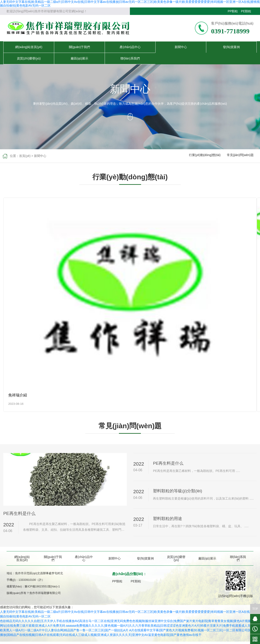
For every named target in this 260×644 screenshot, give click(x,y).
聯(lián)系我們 (130, 58)
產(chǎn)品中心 (130, 47)
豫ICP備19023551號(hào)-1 (42, 589)
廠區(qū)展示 (80, 58)
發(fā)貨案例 (231, 47)
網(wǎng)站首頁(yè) (29, 47)
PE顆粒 (246, 11)
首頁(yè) (25, 156)
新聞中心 (181, 47)
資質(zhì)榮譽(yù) (29, 58)
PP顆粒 (233, 11)
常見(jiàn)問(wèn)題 (240, 156)
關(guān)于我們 (79, 47)
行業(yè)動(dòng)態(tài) (205, 156)
